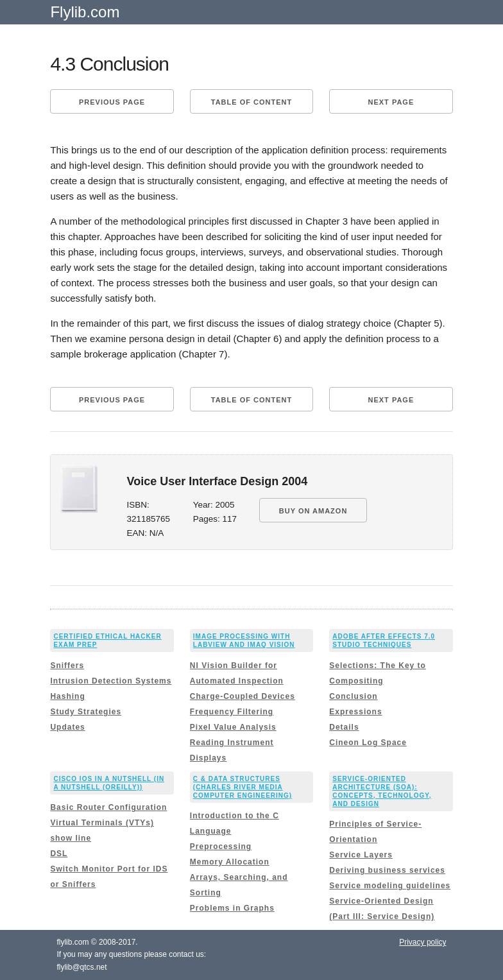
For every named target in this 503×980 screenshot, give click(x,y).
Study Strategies (86, 712)
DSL (59, 854)
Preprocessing (221, 847)
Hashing (67, 696)
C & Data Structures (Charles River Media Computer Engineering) (243, 787)
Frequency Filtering (232, 712)
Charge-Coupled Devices (243, 696)
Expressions (355, 712)
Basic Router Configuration (108, 807)
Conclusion (353, 696)
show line (71, 838)
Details (344, 727)
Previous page (112, 102)
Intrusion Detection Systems (111, 681)
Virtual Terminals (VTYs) (102, 823)
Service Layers (361, 855)
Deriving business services (387, 870)
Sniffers (67, 666)
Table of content (251, 102)
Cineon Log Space (368, 743)
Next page (391, 102)
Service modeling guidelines (390, 886)
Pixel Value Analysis (233, 727)
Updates (67, 727)
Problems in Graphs (232, 908)
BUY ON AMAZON (313, 511)
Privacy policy (422, 942)
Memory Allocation (230, 862)
